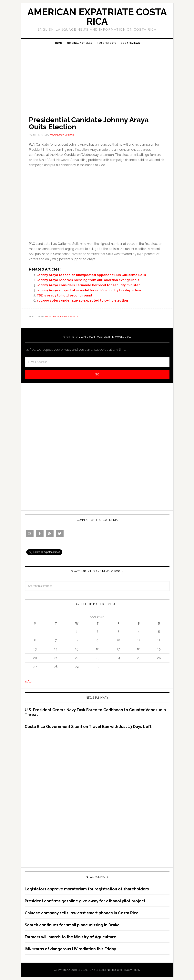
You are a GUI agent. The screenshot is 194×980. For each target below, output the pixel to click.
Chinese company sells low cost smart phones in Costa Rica (82, 913)
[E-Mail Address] (97, 362)
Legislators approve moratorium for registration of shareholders (87, 889)
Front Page (52, 317)
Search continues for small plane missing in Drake (72, 925)
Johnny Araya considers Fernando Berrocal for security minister (88, 285)
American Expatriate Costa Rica (97, 17)
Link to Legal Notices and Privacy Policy (115, 970)
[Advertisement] (97, 76)
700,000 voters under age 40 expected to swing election (82, 301)
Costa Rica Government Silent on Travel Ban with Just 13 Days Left (88, 727)
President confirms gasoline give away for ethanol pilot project (85, 901)
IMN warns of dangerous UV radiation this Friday (70, 949)
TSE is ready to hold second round (64, 295)
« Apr (29, 682)
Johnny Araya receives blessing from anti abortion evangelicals (88, 280)
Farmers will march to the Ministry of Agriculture (71, 937)
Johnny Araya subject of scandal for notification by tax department (91, 290)
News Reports (69, 317)
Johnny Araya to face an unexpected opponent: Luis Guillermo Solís (91, 275)
